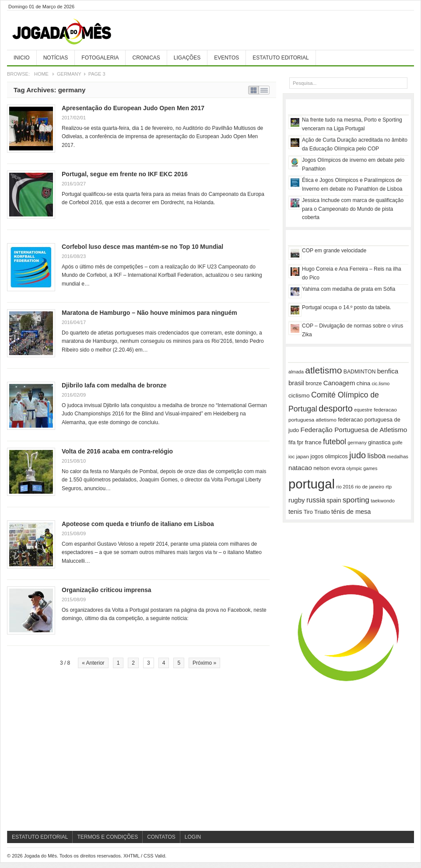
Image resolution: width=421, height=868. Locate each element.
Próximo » (204, 663)
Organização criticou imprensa (107, 590)
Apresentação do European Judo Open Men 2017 (133, 108)
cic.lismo (381, 383)
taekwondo (383, 501)
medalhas (398, 457)
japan (303, 457)
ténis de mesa (351, 512)
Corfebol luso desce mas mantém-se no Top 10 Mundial (142, 247)
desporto (336, 408)
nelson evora (329, 468)
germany (357, 443)
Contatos (161, 837)
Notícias (56, 58)
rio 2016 (345, 487)
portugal (312, 484)
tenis (295, 512)
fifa (292, 443)
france (313, 442)
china (363, 383)
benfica (388, 371)
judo (358, 455)
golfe (397, 443)
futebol (335, 442)
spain (334, 500)
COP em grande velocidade (334, 251)
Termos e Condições (107, 837)
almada (296, 372)
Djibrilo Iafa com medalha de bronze (114, 385)
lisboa (376, 456)
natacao (300, 468)
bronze (314, 383)
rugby (297, 500)
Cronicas (146, 58)
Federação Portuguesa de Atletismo (354, 430)
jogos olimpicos (329, 457)
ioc (291, 457)
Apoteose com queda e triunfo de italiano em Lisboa (138, 524)
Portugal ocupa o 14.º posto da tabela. (347, 307)
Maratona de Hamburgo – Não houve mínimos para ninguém (149, 313)
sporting (356, 500)
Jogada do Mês (73, 32)
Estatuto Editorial (281, 58)
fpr (300, 443)
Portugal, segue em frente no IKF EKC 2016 (125, 174)
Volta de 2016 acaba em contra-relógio (117, 451)
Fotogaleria (100, 58)
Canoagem (339, 383)
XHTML (132, 856)
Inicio (22, 58)
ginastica (379, 442)
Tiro (308, 512)
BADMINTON (360, 372)
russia (316, 500)
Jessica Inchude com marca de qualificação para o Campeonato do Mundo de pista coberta (353, 209)
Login (193, 837)
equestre (363, 410)
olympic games (362, 468)
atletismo (323, 370)
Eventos (226, 58)
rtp (389, 486)
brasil (296, 383)
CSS (149, 856)
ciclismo (299, 396)
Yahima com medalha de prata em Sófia (349, 289)
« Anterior (93, 663)
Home (41, 74)
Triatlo (322, 512)
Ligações (187, 58)
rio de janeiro (369, 487)
